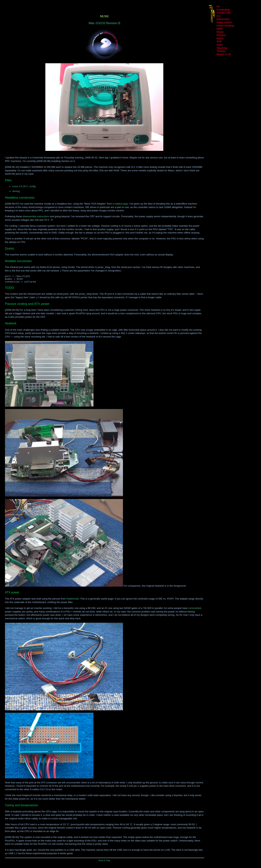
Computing (223, 10)
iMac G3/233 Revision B (105, 23)
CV (218, 16)
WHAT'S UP (224, 54)
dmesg (16, 191)
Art (218, 6)
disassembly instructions (36, 216)
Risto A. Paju (105, 862)
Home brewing (225, 26)
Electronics (223, 19)
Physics (221, 35)
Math (220, 29)
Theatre (221, 51)
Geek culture (224, 22)
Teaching (222, 48)
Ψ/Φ (219, 41)
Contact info (224, 13)
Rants (220, 38)
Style (220, 45)
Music (220, 32)
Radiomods (73, 600)
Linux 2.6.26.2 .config (24, 186)
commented (195, 610)
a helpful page (120, 204)
